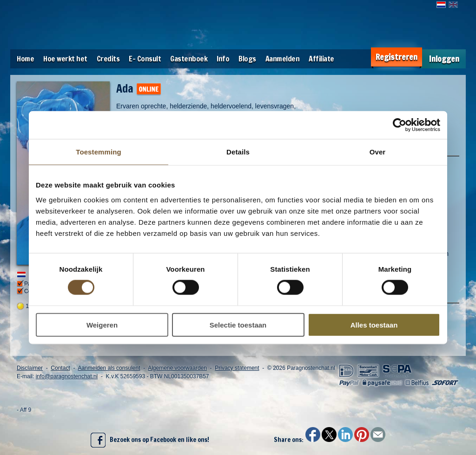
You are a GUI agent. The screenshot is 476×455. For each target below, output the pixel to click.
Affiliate (321, 59)
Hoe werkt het (65, 59)
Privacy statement (237, 368)
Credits (108, 59)
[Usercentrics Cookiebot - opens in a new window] (400, 125)
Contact (60, 368)
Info (223, 59)
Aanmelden (283, 59)
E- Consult (145, 59)
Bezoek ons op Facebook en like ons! (150, 440)
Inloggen (444, 59)
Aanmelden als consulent (109, 368)
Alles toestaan (374, 325)
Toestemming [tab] (99, 152)
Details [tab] (238, 152)
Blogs (247, 59)
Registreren (397, 57)
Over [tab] (378, 152)
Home (25, 59)
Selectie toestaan (238, 325)
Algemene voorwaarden (177, 368)
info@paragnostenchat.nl (67, 376)
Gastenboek (189, 59)
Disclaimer (30, 368)
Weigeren (102, 325)
